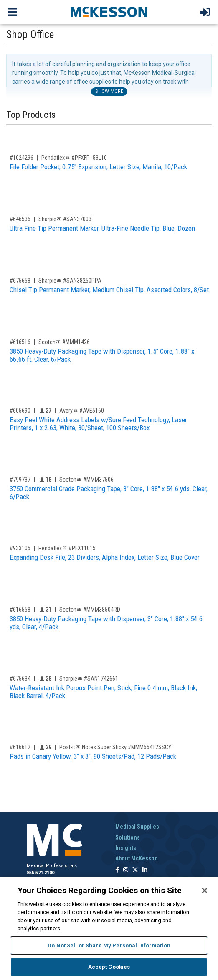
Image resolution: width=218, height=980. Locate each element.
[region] (109, 929)
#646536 (20, 219)
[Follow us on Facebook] (117, 870)
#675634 (20, 679)
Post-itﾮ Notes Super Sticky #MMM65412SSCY (115, 747)
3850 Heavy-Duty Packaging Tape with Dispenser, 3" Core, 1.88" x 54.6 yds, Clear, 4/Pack (106, 623)
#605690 (20, 411)
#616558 (20, 610)
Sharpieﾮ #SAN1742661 (89, 679)
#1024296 (22, 158)
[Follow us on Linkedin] (145, 870)
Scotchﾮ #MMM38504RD (90, 610)
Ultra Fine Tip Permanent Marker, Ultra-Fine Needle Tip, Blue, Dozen (102, 228)
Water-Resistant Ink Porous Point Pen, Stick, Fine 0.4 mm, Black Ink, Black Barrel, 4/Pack (103, 692)
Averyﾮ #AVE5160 (82, 411)
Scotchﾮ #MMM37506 (86, 480)
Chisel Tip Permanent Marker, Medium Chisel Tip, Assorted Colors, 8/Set (109, 290)
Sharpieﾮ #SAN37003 (65, 219)
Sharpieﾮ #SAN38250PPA (70, 281)
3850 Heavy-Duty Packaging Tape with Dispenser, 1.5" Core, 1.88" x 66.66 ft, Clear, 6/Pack (102, 355)
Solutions (128, 837)
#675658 (20, 281)
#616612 (20, 747)
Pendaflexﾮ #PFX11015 (67, 548)
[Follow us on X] (135, 870)
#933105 (20, 548)
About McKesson (137, 858)
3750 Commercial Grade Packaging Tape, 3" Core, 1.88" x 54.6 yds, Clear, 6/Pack (109, 493)
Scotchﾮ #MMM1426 (64, 342)
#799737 (20, 480)
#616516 (20, 342)
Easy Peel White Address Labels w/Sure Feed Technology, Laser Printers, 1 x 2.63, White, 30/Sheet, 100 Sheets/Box (98, 424)
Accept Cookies (109, 967)
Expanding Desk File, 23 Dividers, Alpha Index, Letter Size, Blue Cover (105, 557)
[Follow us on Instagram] (126, 870)
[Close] (205, 891)
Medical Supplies (137, 827)
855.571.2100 (41, 873)
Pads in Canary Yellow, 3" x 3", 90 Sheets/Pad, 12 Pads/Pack (93, 756)
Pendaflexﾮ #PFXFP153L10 (74, 158)
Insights (126, 848)
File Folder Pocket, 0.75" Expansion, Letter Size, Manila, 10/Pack (98, 167)
